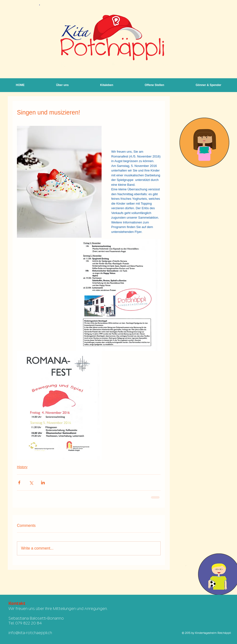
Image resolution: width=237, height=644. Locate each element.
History (22, 467)
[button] (107, 85)
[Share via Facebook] (19, 483)
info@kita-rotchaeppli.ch (30, 633)
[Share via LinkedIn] (43, 483)
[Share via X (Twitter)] (31, 483)
